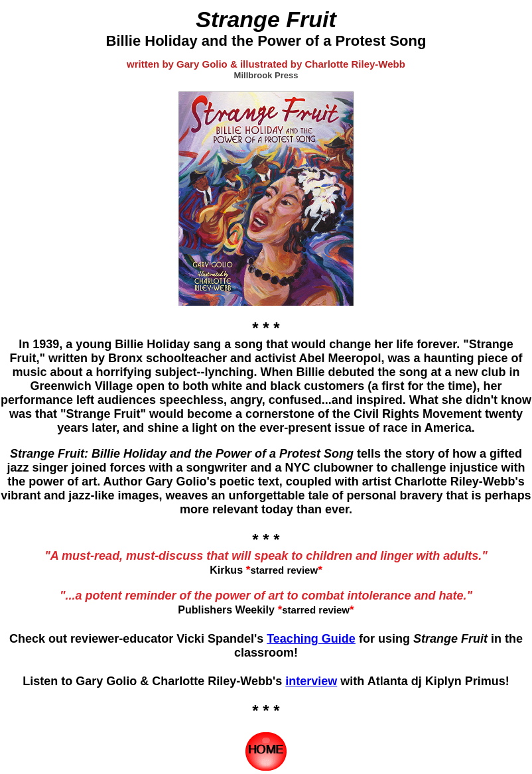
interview (311, 681)
